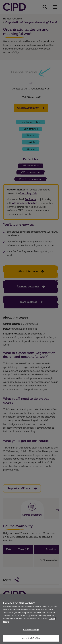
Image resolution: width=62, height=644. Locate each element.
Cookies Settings (31, 630)
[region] (31, 619)
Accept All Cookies (31, 638)
